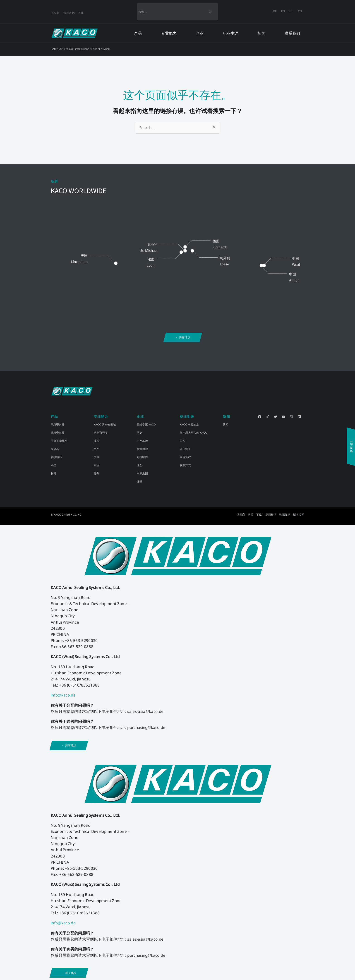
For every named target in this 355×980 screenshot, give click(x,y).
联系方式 (185, 465)
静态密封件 (58, 433)
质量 (96, 457)
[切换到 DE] (275, 11)
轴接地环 (56, 457)
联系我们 (292, 33)
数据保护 (285, 515)
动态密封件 (58, 424)
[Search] (210, 12)
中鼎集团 (142, 473)
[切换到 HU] (291, 11)
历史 (139, 433)
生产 (96, 449)
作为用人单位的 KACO (193, 433)
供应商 (55, 13)
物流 (96, 465)
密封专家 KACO (146, 424)
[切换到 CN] (300, 11)
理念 (139, 465)
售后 (251, 515)
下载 (81, 13)
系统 (53, 465)
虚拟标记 (271, 515)
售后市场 (69, 13)
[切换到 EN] (283, 11)
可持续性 (142, 457)
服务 (96, 473)
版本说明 (299, 515)
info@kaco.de (63, 695)
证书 (139, 482)
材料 (53, 473)
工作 (182, 441)
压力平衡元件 (59, 441)
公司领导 (142, 449)
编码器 (55, 449)
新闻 (225, 424)
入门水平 (185, 449)
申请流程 (185, 457)
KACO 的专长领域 (105, 424)
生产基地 (142, 441)
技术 (96, 441)
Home (54, 49)
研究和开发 (101, 433)
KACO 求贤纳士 (189, 424)
